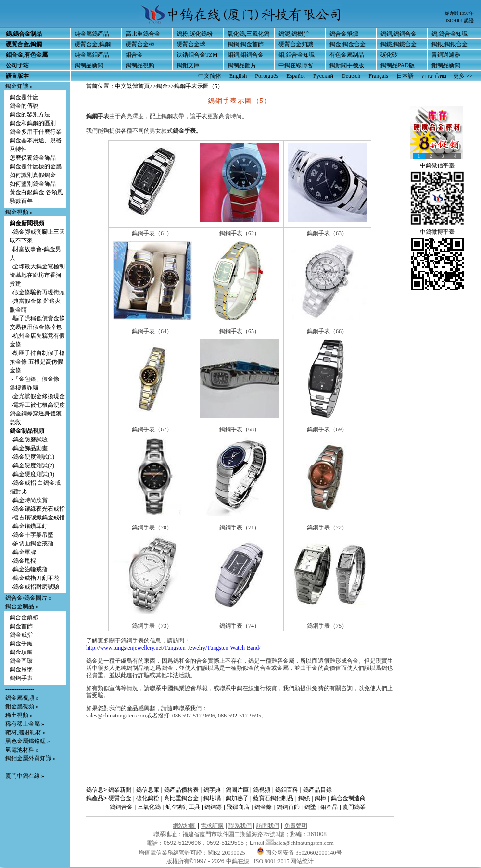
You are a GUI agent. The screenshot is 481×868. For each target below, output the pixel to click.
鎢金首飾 (21, 626)
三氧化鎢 (149, 807)
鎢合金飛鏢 (344, 34)
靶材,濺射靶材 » (25, 732)
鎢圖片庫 (237, 790)
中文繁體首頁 (132, 86)
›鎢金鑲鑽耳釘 (29, 526)
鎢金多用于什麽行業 (36, 132)
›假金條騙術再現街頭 (37, 292)
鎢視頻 (262, 790)
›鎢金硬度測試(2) (32, 465)
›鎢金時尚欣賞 (29, 500)
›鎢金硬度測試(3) (32, 474)
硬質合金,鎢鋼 (93, 44)
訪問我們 (268, 826)
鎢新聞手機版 (347, 65)
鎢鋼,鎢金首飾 (246, 44)
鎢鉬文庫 (188, 65)
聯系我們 (240, 826)
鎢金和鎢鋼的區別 (33, 123)
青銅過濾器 (446, 55)
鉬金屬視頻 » (22, 706)
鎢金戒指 (21, 635)
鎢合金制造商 (348, 798)
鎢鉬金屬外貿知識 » (31, 758)
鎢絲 (304, 798)
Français (378, 76)
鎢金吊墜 (21, 669)
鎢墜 (310, 807)
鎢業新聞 (120, 790)
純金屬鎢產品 (92, 34)
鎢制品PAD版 (398, 65)
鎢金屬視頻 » (22, 698)
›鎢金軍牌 (23, 552)
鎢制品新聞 (89, 65)
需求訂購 (212, 826)
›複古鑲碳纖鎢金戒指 (37, 517)
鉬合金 (134, 55)
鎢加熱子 (237, 798)
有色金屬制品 (347, 55)
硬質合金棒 (140, 44)
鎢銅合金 (121, 807)
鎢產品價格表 (181, 790)
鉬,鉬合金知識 (297, 55)
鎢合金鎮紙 (24, 617)
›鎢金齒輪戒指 (29, 569)
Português (266, 76)
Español (296, 76)
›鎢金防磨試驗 (29, 440)
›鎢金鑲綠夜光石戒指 (37, 509)
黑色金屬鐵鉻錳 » (28, 741)
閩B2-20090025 (227, 853)
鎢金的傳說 (24, 106)
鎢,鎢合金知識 (449, 34)
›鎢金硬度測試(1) (32, 457)
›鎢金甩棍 (23, 561)
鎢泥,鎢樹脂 (294, 34)
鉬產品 (329, 807)
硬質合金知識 (296, 44)
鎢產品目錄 (317, 790)
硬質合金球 (191, 44)
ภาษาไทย (434, 76)
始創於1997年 (459, 13)
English (238, 76)
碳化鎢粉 (148, 798)
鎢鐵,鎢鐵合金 (399, 44)
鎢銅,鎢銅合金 (399, 34)
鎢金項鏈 (21, 652)
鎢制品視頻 (140, 65)
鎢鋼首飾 (288, 807)
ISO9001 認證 (460, 20)
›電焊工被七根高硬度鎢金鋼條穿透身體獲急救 (37, 414)
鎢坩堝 (212, 798)
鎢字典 (212, 790)
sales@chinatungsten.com (300, 843)
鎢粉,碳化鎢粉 (195, 34)
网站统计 (302, 861)
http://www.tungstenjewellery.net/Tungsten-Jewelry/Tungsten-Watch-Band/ (173, 648)
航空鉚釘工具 (183, 807)
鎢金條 (263, 807)
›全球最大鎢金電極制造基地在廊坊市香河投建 (37, 275)
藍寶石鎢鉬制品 (273, 798)
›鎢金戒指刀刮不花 (34, 578)
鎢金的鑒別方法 (30, 114)
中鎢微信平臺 (437, 165)
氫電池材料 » (22, 750)
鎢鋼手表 (21, 678)
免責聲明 (296, 826)
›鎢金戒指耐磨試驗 (34, 587)
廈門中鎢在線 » (25, 776)
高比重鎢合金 (143, 34)
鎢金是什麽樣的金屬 (36, 166)
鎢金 (162, 86)
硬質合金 (120, 798)
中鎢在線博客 (296, 65)
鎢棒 (320, 798)
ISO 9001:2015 (272, 861)
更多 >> (463, 76)
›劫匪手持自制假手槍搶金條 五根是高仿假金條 (37, 362)
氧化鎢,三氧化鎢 (248, 34)
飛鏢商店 (238, 807)
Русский (323, 76)
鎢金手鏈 (21, 643)
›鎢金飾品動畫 (29, 448)
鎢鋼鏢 (213, 807)
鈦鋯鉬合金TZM (197, 55)
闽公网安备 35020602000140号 (299, 853)
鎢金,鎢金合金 (348, 44)
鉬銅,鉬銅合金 (246, 55)
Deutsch (351, 76)
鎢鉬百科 (287, 790)
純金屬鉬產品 (92, 55)
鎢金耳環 (21, 661)
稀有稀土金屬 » (25, 724)
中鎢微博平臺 (437, 232)
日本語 (405, 76)
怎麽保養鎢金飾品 (33, 158)
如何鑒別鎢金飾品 (33, 184)
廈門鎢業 (354, 807)
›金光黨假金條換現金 (37, 396)
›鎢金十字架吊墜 (32, 535)
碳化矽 (389, 55)
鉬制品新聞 (446, 65)
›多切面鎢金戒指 (32, 543)
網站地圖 (184, 826)
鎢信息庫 (148, 790)
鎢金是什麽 (24, 97)
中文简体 (210, 76)
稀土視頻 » (19, 715)
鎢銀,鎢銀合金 (449, 44)
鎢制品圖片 (242, 65)
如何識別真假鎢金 (33, 175)
